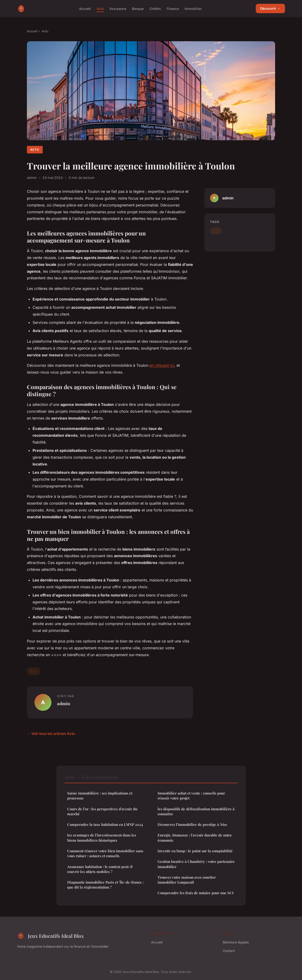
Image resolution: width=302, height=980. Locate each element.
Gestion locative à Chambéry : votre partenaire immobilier (196, 864)
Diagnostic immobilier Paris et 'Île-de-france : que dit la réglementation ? (105, 885)
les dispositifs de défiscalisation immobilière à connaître (196, 811)
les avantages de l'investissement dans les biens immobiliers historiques (102, 838)
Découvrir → (270, 8)
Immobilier (193, 8)
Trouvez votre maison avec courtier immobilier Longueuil (187, 880)
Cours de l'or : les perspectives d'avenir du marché (102, 811)
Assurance (118, 8)
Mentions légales (236, 942)
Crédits (155, 8)
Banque (138, 8)
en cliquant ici (162, 365)
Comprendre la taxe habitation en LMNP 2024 (105, 824)
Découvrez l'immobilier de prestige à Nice (192, 824)
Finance (173, 8)
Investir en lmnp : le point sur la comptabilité (195, 851)
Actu (100, 8)
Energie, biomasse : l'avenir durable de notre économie (195, 838)
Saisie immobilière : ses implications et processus (100, 796)
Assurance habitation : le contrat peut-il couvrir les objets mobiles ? (100, 869)
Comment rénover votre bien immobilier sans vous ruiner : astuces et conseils (105, 853)
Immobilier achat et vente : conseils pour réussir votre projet (191, 796)
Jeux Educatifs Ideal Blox (50, 936)
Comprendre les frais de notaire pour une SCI (196, 893)
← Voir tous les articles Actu (51, 734)
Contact (229, 951)
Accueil (85, 8)
